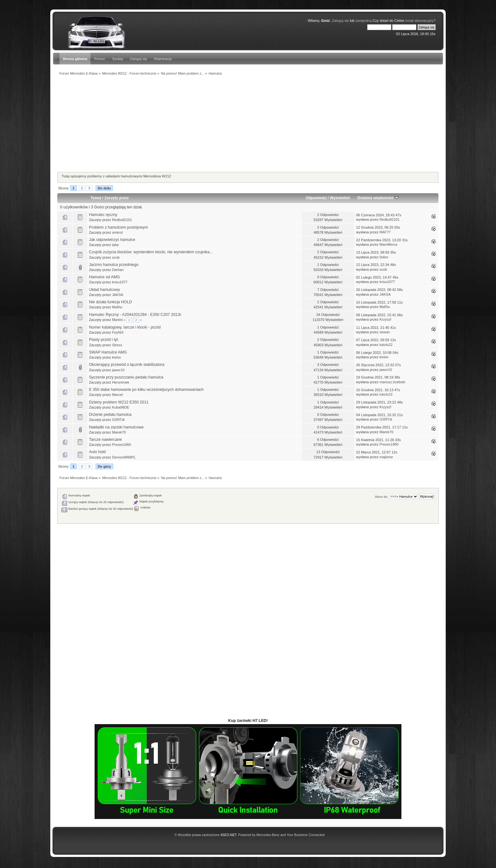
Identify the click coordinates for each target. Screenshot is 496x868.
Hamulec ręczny (103, 215)
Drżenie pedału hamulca (110, 415)
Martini (117, 320)
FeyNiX (118, 332)
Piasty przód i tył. (104, 340)
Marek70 (119, 432)
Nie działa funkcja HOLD (110, 302)
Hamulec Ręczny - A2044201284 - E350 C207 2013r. (135, 315)
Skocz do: (381, 497)
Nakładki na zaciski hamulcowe (116, 427)
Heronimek (121, 382)
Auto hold (97, 452)
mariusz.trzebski (392, 382)
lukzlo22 (386, 345)
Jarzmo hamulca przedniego (114, 265)
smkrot (117, 232)
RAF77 (385, 232)
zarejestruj (364, 21)
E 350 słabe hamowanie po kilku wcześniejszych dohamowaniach (146, 390)
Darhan (118, 270)
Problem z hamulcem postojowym (118, 227)
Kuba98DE (121, 407)
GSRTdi (118, 420)
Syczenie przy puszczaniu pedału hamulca (126, 377)
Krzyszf (385, 319)
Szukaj (118, 59)
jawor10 (118, 370)
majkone (386, 457)
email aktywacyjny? (420, 21)
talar (115, 245)
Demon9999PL (124, 457)
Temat (96, 198)
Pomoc (100, 59)
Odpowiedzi (316, 198)
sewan (385, 332)
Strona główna (75, 59)
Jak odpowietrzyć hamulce (112, 240)
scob (116, 257)
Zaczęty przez (117, 198)
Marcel (117, 395)
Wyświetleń (340, 198)
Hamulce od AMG (104, 277)
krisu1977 (120, 282)
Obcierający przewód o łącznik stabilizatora (127, 365)
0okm (384, 257)
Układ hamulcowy (104, 290)
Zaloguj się (340, 21)
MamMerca (388, 244)
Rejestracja (163, 59)
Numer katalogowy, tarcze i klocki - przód (125, 327)
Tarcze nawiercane (105, 440)
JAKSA (118, 295)
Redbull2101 (122, 220)
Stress (117, 345)
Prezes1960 (121, 445)
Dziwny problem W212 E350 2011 (119, 402)
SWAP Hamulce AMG (108, 352)
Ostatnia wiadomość (378, 198)
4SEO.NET (228, 835)
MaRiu (117, 307)
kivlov (116, 357)
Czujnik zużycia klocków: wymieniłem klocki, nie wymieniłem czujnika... (151, 252)
